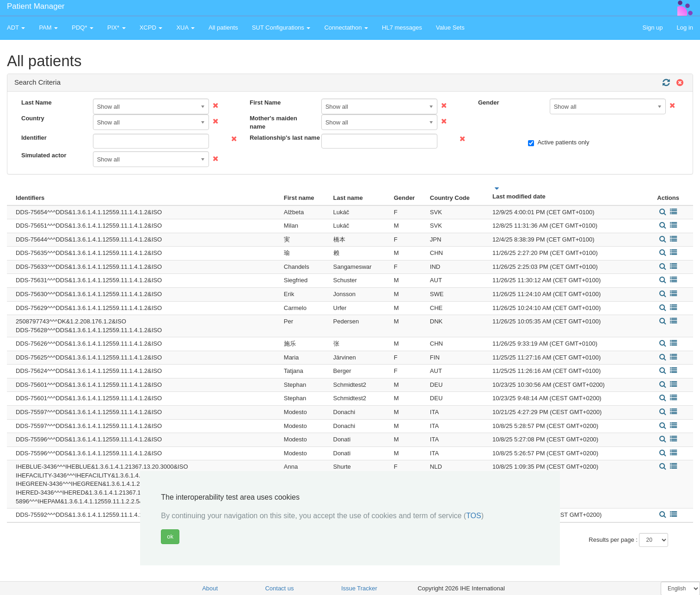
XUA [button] (185, 28)
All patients (223, 28)
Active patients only (559, 143)
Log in (685, 28)
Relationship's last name (282, 138)
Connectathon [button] (346, 28)
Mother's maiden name (273, 123)
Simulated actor (44, 155)
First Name (265, 102)
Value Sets (450, 28)
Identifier (34, 138)
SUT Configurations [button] (281, 28)
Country (33, 118)
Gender (489, 102)
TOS (474, 516)
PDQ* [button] (83, 28)
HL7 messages (402, 28)
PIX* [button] (117, 28)
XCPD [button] (151, 28)
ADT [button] (16, 28)
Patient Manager (36, 6)
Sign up (652, 28)
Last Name (37, 102)
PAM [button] (48, 28)
